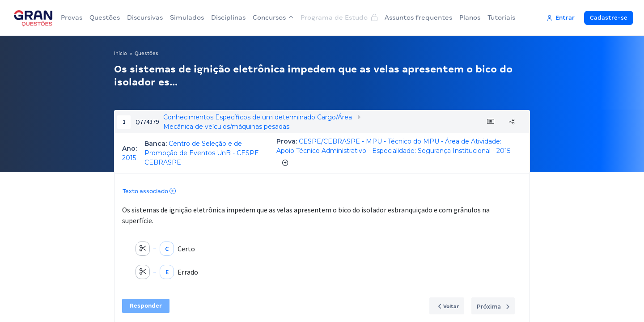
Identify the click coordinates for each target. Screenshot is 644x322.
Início (121, 53)
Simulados (187, 17)
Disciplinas (228, 17)
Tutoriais (501, 17)
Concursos (273, 17)
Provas (72, 17)
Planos (470, 17)
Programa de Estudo (339, 17)
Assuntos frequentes (418, 17)
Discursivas (145, 17)
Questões (105, 17)
